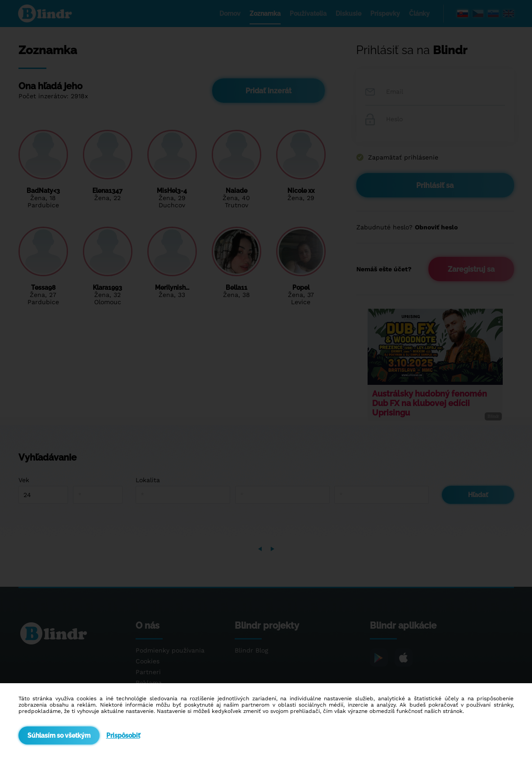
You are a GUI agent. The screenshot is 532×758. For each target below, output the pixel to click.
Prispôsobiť (123, 735)
